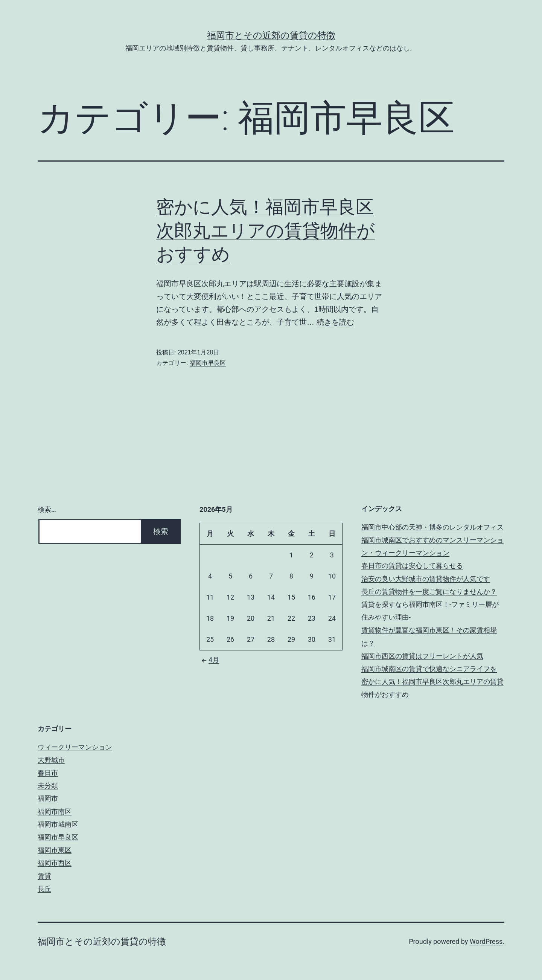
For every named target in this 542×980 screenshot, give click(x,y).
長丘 (44, 889)
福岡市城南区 (58, 824)
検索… (47, 509)
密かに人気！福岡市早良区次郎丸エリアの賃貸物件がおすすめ (266, 230)
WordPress (486, 941)
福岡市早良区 (208, 363)
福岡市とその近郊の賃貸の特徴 (271, 35)
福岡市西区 (55, 863)
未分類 (48, 785)
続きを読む (335, 322)
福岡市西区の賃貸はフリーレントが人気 (422, 656)
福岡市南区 (55, 811)
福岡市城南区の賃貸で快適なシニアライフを (429, 669)
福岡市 (48, 798)
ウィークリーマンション (75, 747)
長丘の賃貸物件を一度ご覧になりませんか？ (429, 592)
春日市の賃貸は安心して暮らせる (412, 566)
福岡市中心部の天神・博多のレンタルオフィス (432, 527)
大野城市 (51, 760)
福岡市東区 (55, 850)
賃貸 (44, 876)
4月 (209, 660)
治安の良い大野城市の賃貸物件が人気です (426, 579)
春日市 (48, 773)
